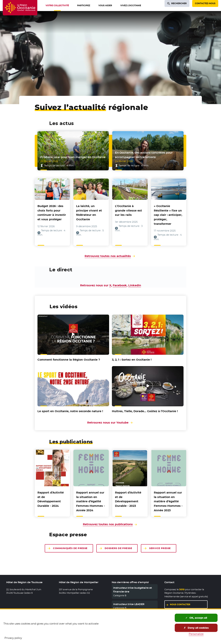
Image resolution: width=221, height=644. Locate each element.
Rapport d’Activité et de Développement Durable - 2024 (51, 499)
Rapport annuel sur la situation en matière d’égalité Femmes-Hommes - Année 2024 (90, 501)
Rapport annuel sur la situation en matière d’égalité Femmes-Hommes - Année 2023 (168, 501)
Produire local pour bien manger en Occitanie (73, 157)
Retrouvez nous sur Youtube (111, 423)
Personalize (196, 634)
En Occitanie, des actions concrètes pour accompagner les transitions (144, 155)
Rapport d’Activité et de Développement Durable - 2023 (128, 499)
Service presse (160, 548)
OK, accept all (196, 618)
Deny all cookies (196, 628)
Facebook (120, 285)
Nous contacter (180, 604)
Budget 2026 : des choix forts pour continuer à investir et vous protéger (52, 213)
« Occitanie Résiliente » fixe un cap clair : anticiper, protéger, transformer (168, 215)
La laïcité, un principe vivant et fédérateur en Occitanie (89, 213)
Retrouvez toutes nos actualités (108, 256)
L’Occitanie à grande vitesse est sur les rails (128, 210)
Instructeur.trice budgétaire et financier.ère (133, 590)
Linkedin (135, 285)
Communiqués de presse (70, 548)
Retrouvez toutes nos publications (108, 524)
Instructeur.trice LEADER (129, 604)
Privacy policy (13, 638)
